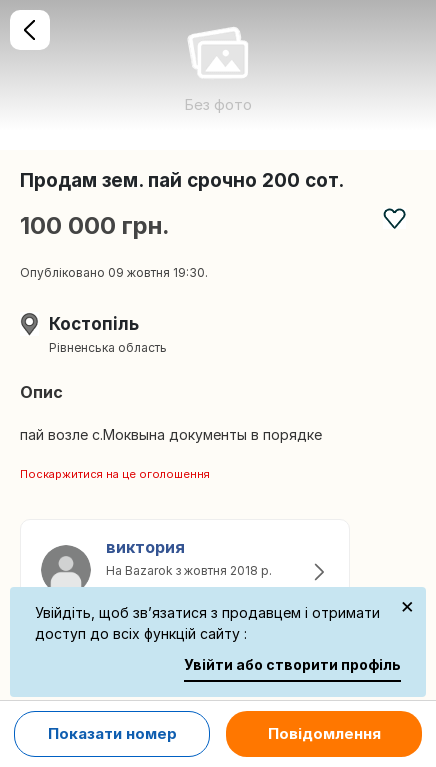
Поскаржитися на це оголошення (115, 474)
